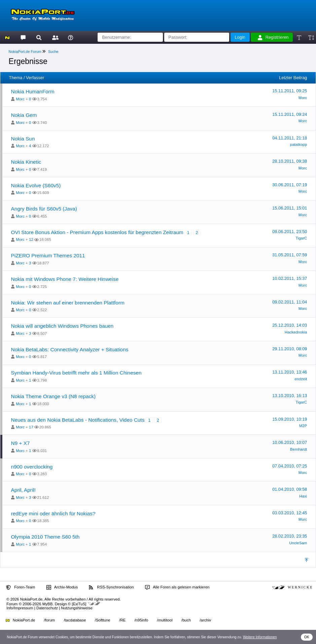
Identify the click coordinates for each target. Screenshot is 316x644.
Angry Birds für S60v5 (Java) (44, 209)
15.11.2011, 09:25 (290, 91)
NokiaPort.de (20, 620)
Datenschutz (47, 608)
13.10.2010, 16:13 (290, 396)
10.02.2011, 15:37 (290, 278)
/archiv (205, 620)
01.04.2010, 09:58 (290, 489)
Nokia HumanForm (33, 91)
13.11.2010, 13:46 (290, 372)
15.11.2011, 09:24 (290, 114)
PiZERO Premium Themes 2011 (48, 255)
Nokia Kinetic (26, 162)
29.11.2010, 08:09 (290, 349)
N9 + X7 (21, 443)
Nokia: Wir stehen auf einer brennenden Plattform (68, 303)
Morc (20, 99)
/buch (186, 620)
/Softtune (103, 620)
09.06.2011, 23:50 (290, 232)
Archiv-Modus (62, 587)
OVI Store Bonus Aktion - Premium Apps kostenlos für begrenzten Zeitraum (97, 232)
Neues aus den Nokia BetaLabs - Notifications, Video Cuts (78, 420)
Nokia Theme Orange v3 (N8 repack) (54, 396)
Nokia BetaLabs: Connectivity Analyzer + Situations (70, 349)
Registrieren (273, 37)
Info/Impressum (20, 608)
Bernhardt (299, 449)
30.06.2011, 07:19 (290, 185)
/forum (50, 620)
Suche (53, 52)
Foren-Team (21, 587)
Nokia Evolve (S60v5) (36, 185)
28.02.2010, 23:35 (290, 536)
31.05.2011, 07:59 (290, 255)
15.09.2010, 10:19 (290, 419)
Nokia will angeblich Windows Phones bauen (62, 326)
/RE (122, 620)
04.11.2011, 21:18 (290, 138)
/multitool (165, 620)
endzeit (301, 379)
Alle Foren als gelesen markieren (177, 587)
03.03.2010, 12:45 (290, 513)
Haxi (303, 496)
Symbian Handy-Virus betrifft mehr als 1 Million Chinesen (76, 373)
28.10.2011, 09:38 (290, 161)
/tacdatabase (75, 620)
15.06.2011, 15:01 (290, 208)
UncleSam (298, 543)
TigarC (301, 238)
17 (31, 427)
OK (307, 637)
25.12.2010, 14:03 (290, 325)
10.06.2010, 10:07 (290, 442)
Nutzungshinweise (77, 608)
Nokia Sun (23, 139)
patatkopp (299, 144)
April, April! (23, 490)
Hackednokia (296, 332)
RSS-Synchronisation (111, 587)
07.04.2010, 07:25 (290, 466)
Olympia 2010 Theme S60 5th (45, 537)
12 (31, 239)
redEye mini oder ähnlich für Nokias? (53, 513)
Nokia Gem (24, 115)
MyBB (48, 604)
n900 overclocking (32, 467)
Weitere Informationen (260, 637)
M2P (303, 426)
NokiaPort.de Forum (25, 52)
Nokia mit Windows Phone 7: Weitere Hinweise (65, 279)
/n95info (141, 620)
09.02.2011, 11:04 (290, 302)
